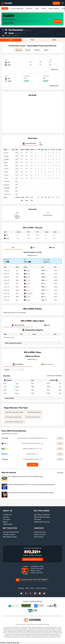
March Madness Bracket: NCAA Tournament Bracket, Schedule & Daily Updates (31, 493)
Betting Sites (10, 528)
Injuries (46, 50)
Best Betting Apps (10, 537)
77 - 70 (28, 280)
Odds (37, 9)
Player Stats (55, 69)
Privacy (32, 588)
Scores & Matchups (17, 9)
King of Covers (40, 534)
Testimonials (8, 524)
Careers (6, 517)
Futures (44, 9)
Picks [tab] (32, 40)
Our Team (7, 519)
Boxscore (19, 50)
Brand (5, 522)
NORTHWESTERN (18, 325)
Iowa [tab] (41, 144)
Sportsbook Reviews (42, 515)
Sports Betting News (42, 517)
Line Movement (54, 86)
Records (28, 50)
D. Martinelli (7, 188)
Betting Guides (42, 511)
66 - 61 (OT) (29, 293)
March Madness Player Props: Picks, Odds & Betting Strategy (26, 476)
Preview (37, 50)
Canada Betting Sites (11, 532)
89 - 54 (28, 283)
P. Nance (6, 156)
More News (60, 472)
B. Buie (6, 162)
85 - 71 (28, 287)
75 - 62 (28, 270)
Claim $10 (58, 21)
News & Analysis (54, 9)
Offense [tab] (18, 364)
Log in (56, 3)
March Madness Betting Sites (14, 417)
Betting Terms (32, 255)
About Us (8, 511)
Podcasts (38, 519)
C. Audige (6, 159)
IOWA (8, 238)
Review (60, 438)
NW (7, 235)
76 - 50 (28, 300)
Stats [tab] (11, 40)
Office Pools (39, 537)
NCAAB (5, 9)
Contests (39, 528)
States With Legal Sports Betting (14, 412)
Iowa (11, 33)
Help (27, 588)
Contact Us (7, 515)
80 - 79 (28, 274)
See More (32, 465)
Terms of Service (41, 588)
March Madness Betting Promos (14, 422)
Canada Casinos (9, 534)
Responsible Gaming (42, 522)
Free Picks (29, 9)
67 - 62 (28, 297)
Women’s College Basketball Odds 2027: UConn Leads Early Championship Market (32, 485)
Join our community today (33, 559)
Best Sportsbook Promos (33, 417)
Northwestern (16, 30)
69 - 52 (28, 290)
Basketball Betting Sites (34, 412)
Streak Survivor (40, 532)
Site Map (21, 588)
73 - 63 (28, 277)
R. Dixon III (7, 185)
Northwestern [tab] (29, 144)
